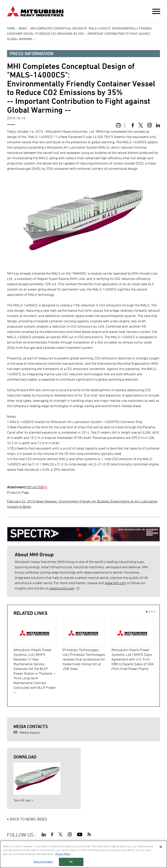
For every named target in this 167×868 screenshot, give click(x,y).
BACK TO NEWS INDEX (28, 819)
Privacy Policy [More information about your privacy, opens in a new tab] (63, 854)
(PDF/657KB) (35, 487)
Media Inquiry (30, 732)
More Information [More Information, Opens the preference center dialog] (43, 862)
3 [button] (152, 612)
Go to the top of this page (155, 834)
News (23, 28)
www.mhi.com (115, 583)
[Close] (161, 847)
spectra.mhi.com (62, 588)
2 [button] (149, 612)
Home (11, 28)
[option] (38, 657)
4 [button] (154, 612)
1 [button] (147, 612)
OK (71, 862)
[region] (83, 854)
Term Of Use (22, 800)
